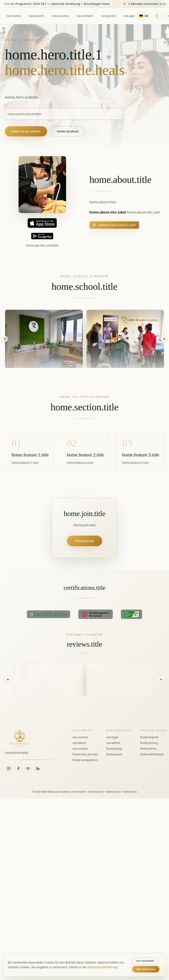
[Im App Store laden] (42, 223)
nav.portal (108, 16)
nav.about (79, 743)
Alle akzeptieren (146, 969)
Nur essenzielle (145, 961)
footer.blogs (114, 749)
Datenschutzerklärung (102, 967)
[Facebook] (18, 768)
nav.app (129, 16)
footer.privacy (149, 743)
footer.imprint (149, 737)
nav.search (36, 16)
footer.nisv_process (85, 754)
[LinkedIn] (38, 768)
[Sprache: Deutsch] (144, 16)
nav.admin (113, 743)
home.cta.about (68, 131)
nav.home (14, 16)
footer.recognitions (85, 760)
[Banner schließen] (165, 4)
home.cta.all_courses (26, 131)
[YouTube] (28, 768)
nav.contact (85, 16)
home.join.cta (84, 541)
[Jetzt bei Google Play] (42, 236)
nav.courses (61, 16)
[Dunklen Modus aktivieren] (157, 16)
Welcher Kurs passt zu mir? (114, 225)
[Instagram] (9, 768)
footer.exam (114, 754)
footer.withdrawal (152, 754)
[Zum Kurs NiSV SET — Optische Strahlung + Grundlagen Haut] (84, 4)
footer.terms (148, 749)
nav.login (112, 737)
